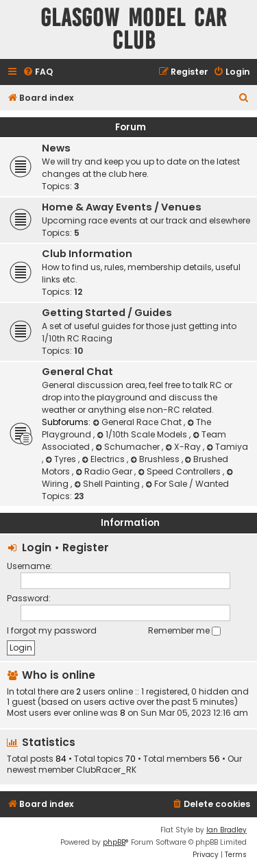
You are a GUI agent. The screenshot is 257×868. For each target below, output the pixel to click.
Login (37, 547)
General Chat (77, 372)
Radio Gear (105, 471)
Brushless (156, 459)
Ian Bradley (227, 830)
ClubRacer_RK (106, 770)
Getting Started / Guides (107, 313)
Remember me (184, 630)
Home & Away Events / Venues (122, 207)
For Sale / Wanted (187, 484)
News (56, 148)
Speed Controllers (180, 471)
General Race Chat (138, 422)
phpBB (114, 842)
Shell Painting (108, 484)
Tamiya (227, 447)
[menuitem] (38, 72)
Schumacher (128, 447)
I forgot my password (52, 630)
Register (86, 547)
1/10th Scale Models (143, 434)
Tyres (62, 459)
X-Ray (184, 447)
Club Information (87, 254)
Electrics (104, 459)
